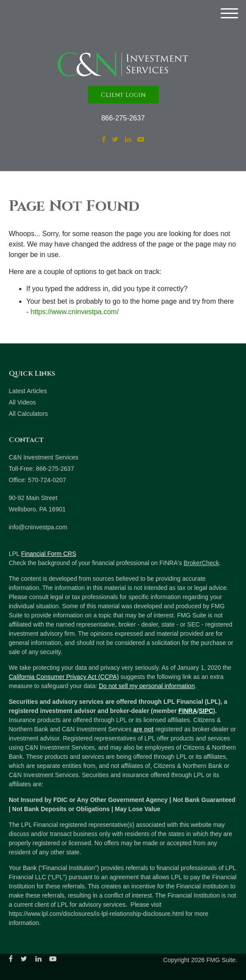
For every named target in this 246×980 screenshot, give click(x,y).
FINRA (188, 711)
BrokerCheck (201, 563)
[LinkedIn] (128, 140)
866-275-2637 (123, 118)
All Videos (22, 402)
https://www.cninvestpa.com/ (75, 312)
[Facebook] (104, 140)
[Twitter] (115, 140)
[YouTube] (141, 140)
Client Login (123, 95)
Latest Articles (28, 391)
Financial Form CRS (49, 554)
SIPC (206, 711)
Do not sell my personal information (147, 686)
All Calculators (28, 414)
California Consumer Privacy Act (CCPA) (64, 677)
